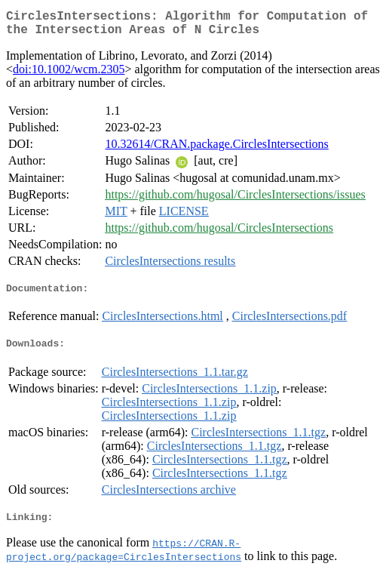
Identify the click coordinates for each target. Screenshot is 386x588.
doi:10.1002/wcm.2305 (69, 75)
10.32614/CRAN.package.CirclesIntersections (216, 150)
